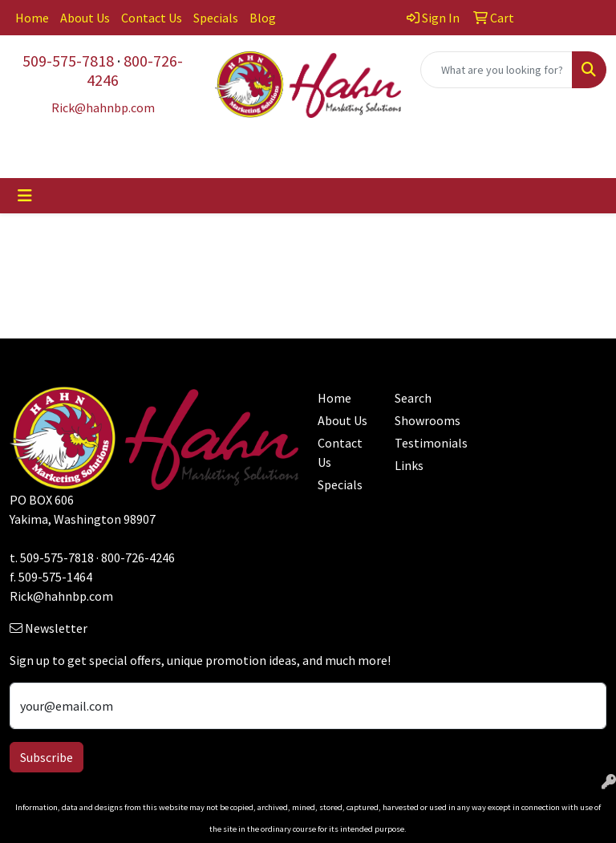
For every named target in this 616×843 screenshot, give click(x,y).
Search (413, 398)
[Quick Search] (496, 70)
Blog (263, 18)
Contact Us (152, 18)
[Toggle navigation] (25, 196)
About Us (85, 18)
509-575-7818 (68, 61)
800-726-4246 (135, 70)
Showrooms (423, 420)
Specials (216, 18)
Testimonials (423, 443)
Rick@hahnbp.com (61, 596)
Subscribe (47, 757)
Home (32, 18)
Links (409, 465)
